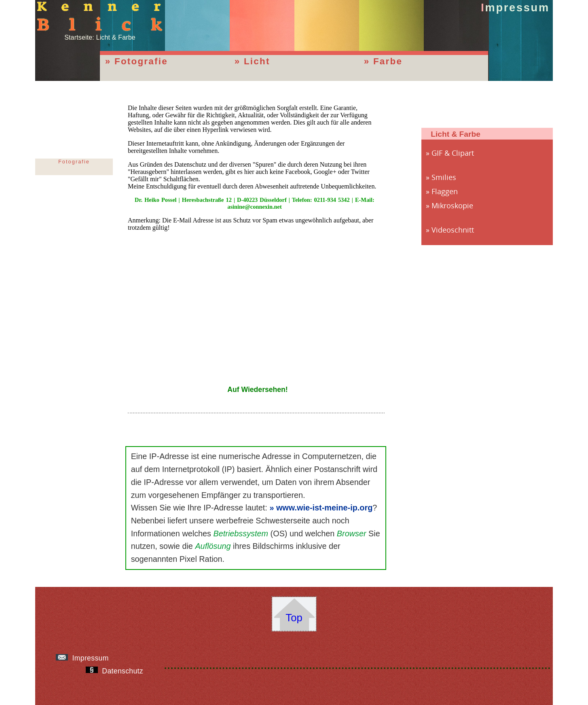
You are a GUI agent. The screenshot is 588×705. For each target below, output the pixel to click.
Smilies (444, 177)
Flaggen (445, 191)
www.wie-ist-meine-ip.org (324, 508)
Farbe (388, 61)
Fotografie (141, 61)
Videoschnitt (453, 230)
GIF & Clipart (453, 153)
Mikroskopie (452, 205)
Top (294, 618)
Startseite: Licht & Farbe (100, 34)
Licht (257, 61)
